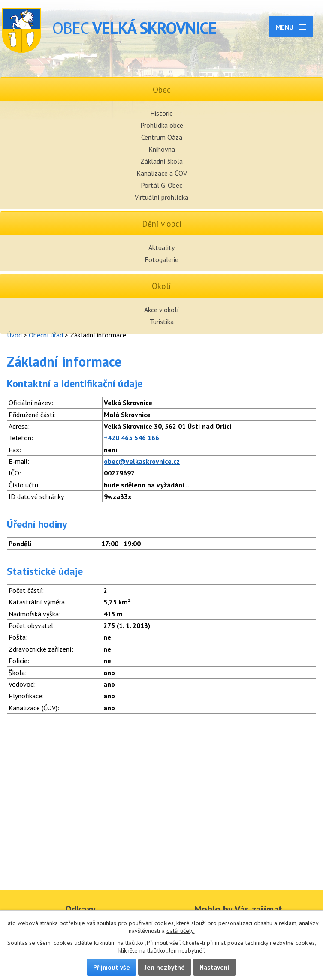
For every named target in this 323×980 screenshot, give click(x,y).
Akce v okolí (161, 310)
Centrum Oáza (162, 137)
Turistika (162, 322)
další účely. (181, 931)
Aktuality (161, 247)
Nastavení (215, 967)
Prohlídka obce (162, 125)
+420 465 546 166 (131, 438)
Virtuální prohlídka (161, 197)
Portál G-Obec (161, 185)
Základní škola (161, 161)
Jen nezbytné (165, 967)
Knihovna (162, 149)
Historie (161, 113)
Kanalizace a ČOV (162, 173)
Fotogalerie (161, 259)
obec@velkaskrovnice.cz (142, 461)
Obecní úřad (46, 335)
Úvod (14, 335)
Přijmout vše (112, 967)
